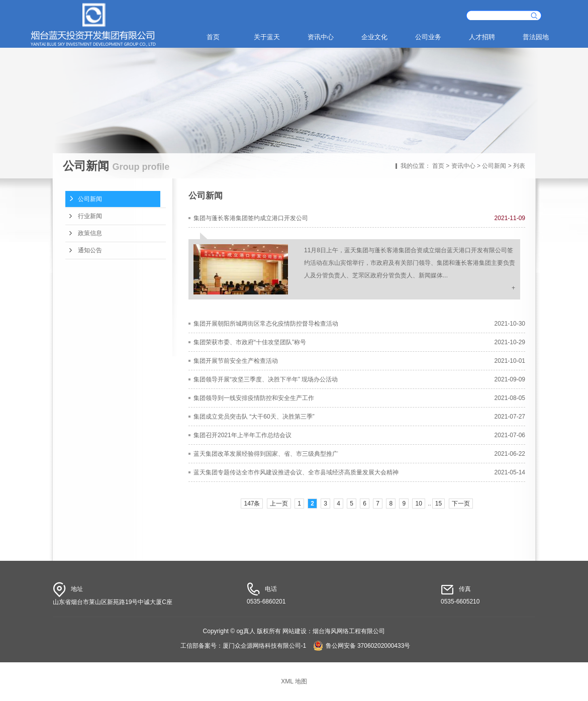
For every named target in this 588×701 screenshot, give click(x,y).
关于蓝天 (267, 37)
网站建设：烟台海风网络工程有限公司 (334, 631)
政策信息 (90, 233)
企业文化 (374, 37)
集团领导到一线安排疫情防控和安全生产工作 (254, 398)
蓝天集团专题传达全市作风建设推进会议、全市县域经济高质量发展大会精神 (296, 472)
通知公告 (90, 250)
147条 (252, 504)
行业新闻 (90, 216)
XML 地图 (294, 681)
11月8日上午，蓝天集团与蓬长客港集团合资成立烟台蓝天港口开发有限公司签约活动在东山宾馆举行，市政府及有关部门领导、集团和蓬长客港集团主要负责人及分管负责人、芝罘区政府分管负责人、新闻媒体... (410, 263)
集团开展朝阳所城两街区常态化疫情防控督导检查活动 (266, 324)
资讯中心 (321, 37)
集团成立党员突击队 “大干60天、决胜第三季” (254, 417)
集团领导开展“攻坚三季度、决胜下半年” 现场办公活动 (266, 379)
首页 (213, 37)
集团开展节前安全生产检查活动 (236, 361)
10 (418, 504)
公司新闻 (494, 166)
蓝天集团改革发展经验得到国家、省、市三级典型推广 (266, 454)
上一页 (279, 504)
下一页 (461, 504)
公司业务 (428, 37)
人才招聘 (482, 37)
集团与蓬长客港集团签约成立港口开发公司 (251, 218)
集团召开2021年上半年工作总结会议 (242, 435)
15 (438, 504)
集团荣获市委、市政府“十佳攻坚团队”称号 (250, 342)
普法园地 (536, 37)
